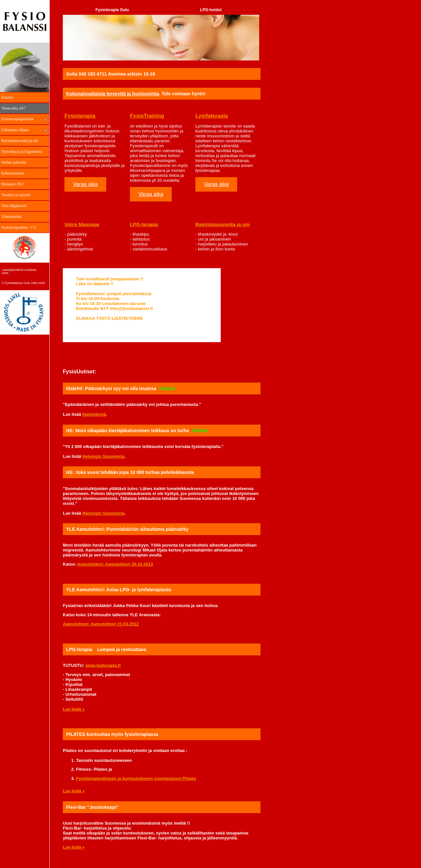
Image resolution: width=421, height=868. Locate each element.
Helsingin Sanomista (103, 456)
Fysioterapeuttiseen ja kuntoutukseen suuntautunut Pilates (136, 778)
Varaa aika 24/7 (14, 108)
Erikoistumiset (13, 173)
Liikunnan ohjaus (15, 130)
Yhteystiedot (11, 217)
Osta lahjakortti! (14, 206)
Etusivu (7, 97)
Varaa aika (85, 184)
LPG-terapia (144, 224)
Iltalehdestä (94, 414)
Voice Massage (82, 224)
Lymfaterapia (212, 116)
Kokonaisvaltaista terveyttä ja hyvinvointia (112, 94)
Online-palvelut (14, 162)
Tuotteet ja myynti (16, 195)
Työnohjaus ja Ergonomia (22, 152)
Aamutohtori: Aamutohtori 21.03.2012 (101, 624)
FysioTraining (147, 116)
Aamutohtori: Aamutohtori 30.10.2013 (115, 564)
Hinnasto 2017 (13, 184)
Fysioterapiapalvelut (17, 119)
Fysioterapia (80, 116)
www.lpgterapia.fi (103, 665)
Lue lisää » (74, 709)
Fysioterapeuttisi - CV (19, 227)
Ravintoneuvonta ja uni (20, 141)
